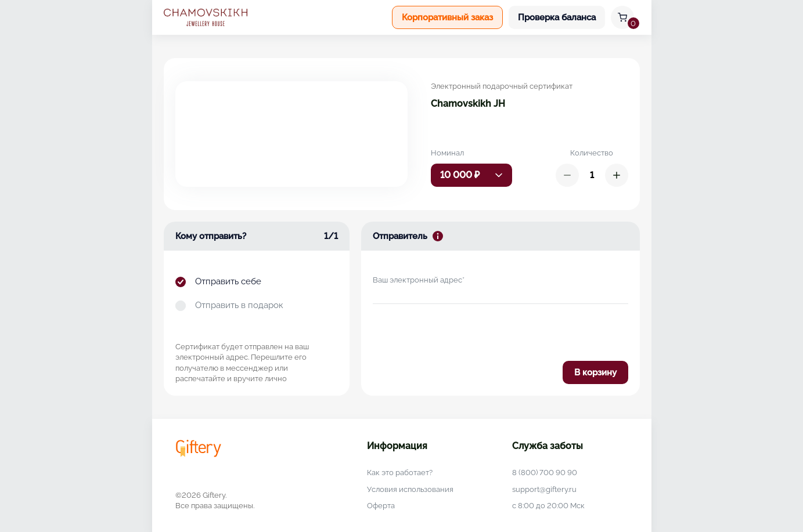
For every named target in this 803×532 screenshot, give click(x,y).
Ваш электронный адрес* (419, 280)
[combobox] (471, 175)
